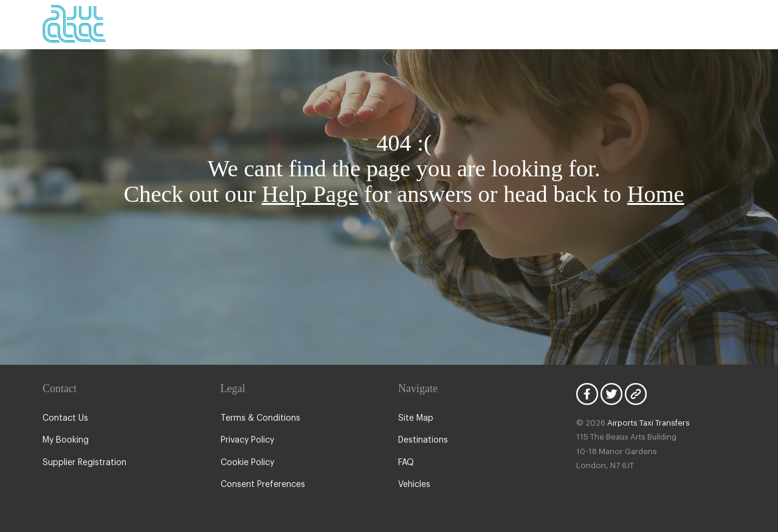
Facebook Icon (587, 394)
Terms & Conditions (257, 418)
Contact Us (64, 418)
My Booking (65, 440)
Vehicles (414, 485)
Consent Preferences (261, 485)
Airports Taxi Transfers (643, 423)
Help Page (310, 194)
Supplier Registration (82, 463)
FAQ (407, 463)
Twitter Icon (611, 394)
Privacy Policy (247, 440)
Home (656, 194)
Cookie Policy (246, 463)
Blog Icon (636, 394)
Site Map (415, 418)
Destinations (422, 440)
